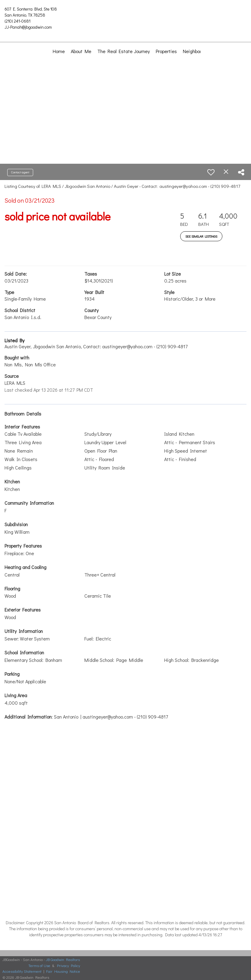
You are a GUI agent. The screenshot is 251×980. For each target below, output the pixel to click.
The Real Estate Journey (124, 51)
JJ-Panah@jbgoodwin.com (28, 27)
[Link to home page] (126, 14)
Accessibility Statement (22, 971)
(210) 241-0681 (17, 21)
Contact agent (20, 172)
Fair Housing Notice (63, 971)
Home (59, 51)
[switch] (211, 172)
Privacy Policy (69, 965)
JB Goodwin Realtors (63, 959)
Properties (166, 51)
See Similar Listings (201, 236)
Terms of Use (39, 965)
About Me (81, 51)
